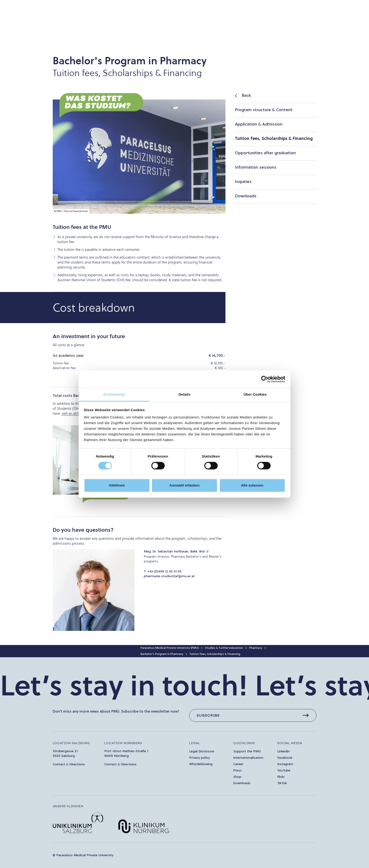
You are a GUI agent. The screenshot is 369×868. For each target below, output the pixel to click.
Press (237, 771)
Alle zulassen (252, 485)
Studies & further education (224, 648)
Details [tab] (184, 394)
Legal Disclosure (202, 752)
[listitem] (276, 96)
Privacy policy (200, 758)
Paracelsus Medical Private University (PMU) (170, 648)
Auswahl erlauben (184, 485)
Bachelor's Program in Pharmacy (162, 654)
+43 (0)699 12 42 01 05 (164, 572)
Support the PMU (247, 752)
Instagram (285, 764)
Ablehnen (117, 485)
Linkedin (283, 752)
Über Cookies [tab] (255, 394)
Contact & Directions (69, 765)
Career (238, 764)
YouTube (284, 771)
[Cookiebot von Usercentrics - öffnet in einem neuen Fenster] (265, 379)
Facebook (285, 758)
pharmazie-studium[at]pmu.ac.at (169, 576)
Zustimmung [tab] (114, 394)
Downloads (242, 783)
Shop (237, 777)
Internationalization (248, 758)
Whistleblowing (201, 764)
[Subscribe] (253, 715)
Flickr (281, 777)
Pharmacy (256, 648)
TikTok (282, 783)
